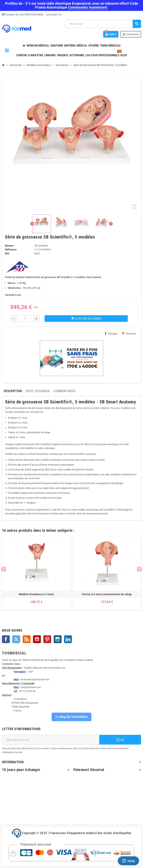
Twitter (16, 639)
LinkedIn (68, 639)
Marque (9, 246)
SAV (31, 672)
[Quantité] (25, 319)
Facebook (6, 639)
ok (120, 740)
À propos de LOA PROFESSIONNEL (24, 15)
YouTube (37, 639)
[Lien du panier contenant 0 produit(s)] (111, 34)
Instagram (58, 639)
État (7, 253)
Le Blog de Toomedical (71, 717)
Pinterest (129, 334)
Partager (111, 334)
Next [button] (140, 569)
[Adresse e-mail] (51, 740)
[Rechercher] (103, 24)
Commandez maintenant (88, 7)
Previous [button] (3, 569)
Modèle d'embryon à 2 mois (36, 594)
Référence (11, 250)
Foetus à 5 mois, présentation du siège (107, 594)
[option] (36, 573)
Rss (27, 639)
